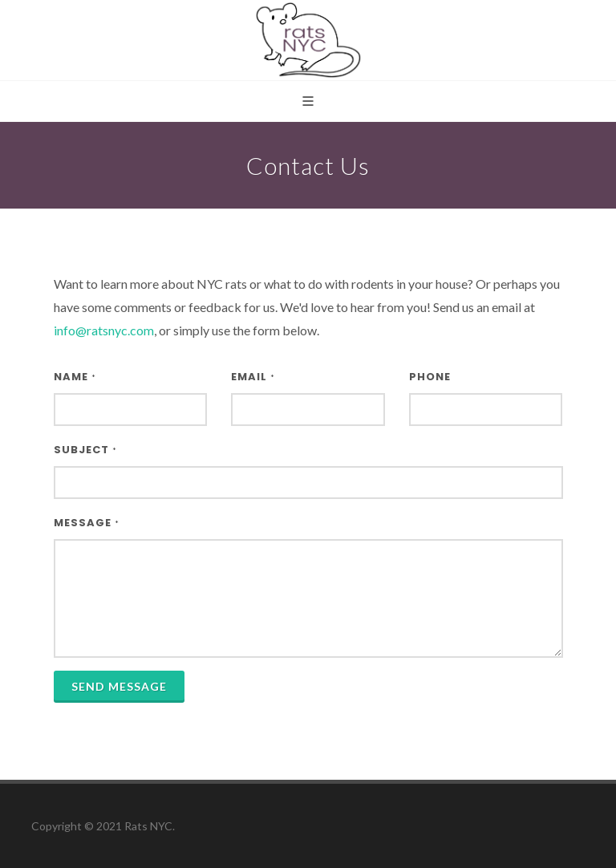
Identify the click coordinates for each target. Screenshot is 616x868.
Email (253, 377)
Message (87, 523)
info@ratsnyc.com (104, 330)
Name (75, 377)
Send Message (119, 686)
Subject (85, 450)
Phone (430, 377)
